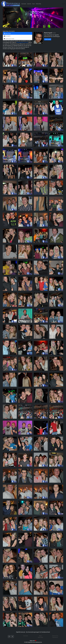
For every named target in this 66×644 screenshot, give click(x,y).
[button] (9, 637)
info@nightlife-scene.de (22, 42)
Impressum (55, 637)
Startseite (24, 4)
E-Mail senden (48, 39)
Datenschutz (55, 636)
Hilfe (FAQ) (38, 4)
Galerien (29, 4)
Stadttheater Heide (9, 39)
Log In (63, 4)
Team (34, 4)
